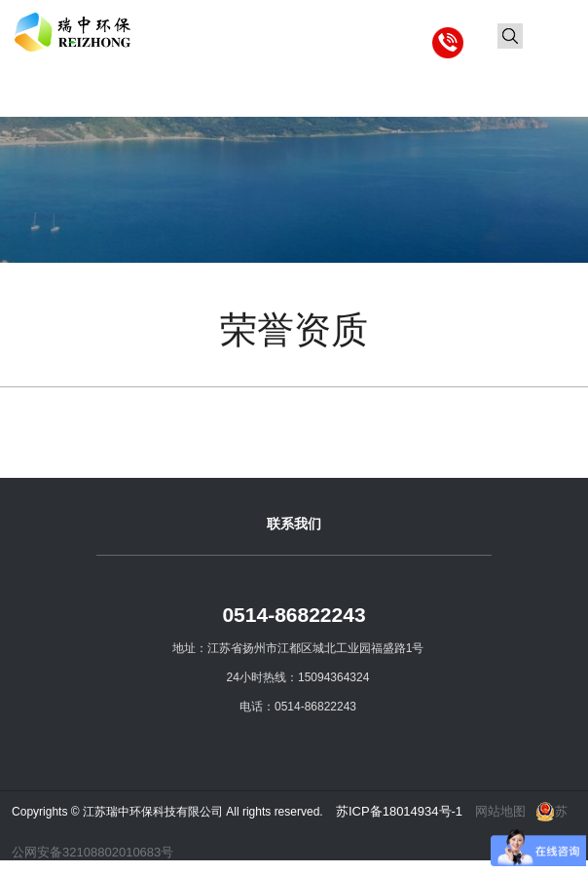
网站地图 (500, 811)
